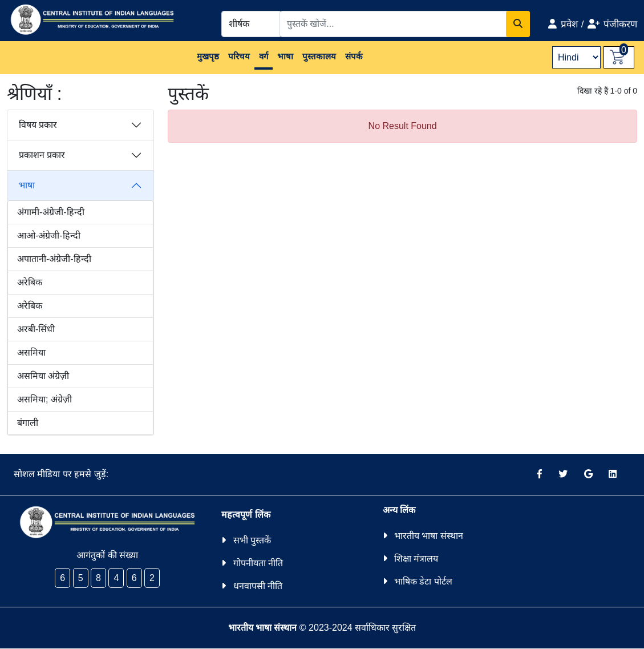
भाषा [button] (285, 56)
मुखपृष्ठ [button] (208, 56)
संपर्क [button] (354, 56)
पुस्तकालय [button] (319, 56)
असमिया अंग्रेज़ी (43, 376)
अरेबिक (30, 282)
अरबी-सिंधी (36, 329)
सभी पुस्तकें (252, 540)
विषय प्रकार (38, 125)
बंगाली (28, 423)
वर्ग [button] (264, 56)
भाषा (27, 185)
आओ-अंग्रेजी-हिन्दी (49, 235)
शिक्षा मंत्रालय (416, 559)
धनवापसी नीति (258, 586)
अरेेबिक (30, 306)
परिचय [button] (239, 56)
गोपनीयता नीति (258, 563)
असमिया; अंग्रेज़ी (44, 399)
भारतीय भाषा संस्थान (429, 536)
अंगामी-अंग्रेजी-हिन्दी (51, 212)
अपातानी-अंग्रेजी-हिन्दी (54, 259)
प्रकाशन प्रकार (42, 155)
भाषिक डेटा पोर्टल (423, 581)
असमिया (31, 352)
